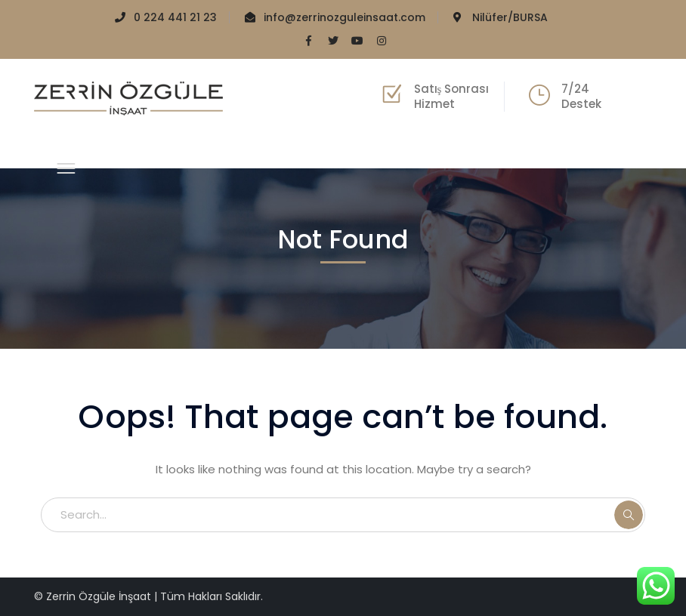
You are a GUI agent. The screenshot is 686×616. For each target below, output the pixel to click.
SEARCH (629, 515)
